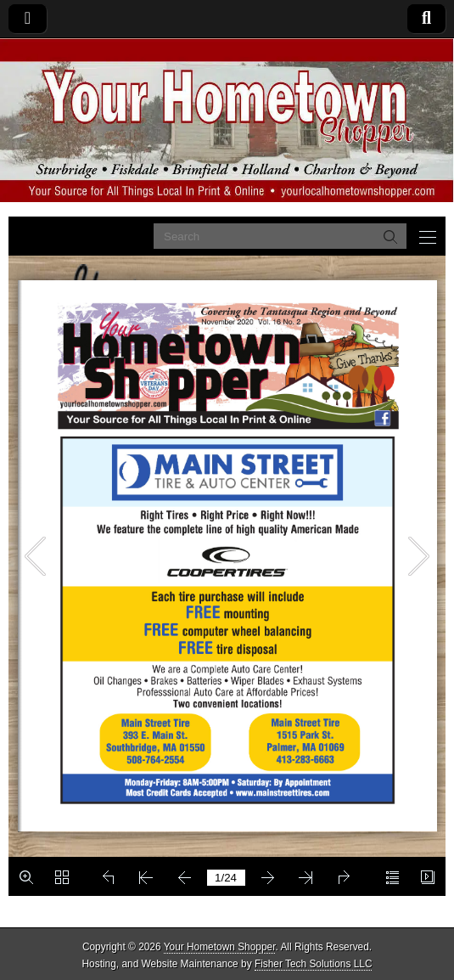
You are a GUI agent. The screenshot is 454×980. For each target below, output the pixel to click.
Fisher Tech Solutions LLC (314, 964)
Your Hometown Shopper (220, 947)
